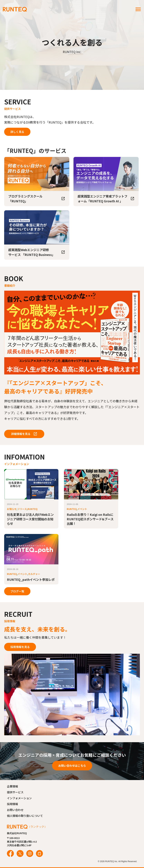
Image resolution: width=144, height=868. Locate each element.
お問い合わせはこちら (72, 766)
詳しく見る (17, 132)
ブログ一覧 (17, 591)
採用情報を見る (20, 647)
